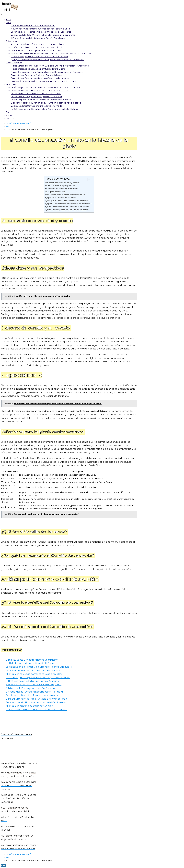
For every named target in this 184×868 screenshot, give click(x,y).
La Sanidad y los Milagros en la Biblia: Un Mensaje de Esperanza (41, 32)
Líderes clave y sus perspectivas (61, 186)
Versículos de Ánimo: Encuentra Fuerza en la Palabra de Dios (40, 91)
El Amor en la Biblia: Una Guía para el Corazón (33, 26)
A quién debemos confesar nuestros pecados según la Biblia (40, 29)
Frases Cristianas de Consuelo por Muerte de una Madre (38, 69)
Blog (8, 112)
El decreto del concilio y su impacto (62, 189)
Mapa (9, 115)
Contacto (11, 118)
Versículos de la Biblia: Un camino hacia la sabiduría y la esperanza (43, 35)
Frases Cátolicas (14, 63)
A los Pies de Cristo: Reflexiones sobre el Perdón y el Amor (38, 44)
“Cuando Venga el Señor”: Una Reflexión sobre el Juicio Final (40, 57)
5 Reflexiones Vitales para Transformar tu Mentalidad (36, 47)
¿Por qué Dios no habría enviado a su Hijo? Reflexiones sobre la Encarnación (48, 60)
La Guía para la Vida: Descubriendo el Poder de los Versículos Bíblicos (44, 109)
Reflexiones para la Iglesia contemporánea (66, 195)
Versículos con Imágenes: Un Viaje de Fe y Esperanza (36, 97)
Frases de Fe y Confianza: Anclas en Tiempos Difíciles (36, 75)
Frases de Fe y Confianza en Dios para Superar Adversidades (40, 78)
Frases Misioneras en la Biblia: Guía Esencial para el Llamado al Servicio (45, 81)
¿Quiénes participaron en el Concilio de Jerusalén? (69, 204)
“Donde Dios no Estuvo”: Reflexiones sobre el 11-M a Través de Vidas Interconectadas (51, 53)
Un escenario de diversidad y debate (63, 183)
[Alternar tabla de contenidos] (89, 179)
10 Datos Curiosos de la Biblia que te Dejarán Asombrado (38, 38)
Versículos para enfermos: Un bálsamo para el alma (36, 94)
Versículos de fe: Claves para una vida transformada (36, 106)
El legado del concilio (56, 192)
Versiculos (11, 84)
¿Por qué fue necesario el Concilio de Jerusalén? (68, 201)
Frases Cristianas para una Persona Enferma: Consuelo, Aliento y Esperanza (47, 72)
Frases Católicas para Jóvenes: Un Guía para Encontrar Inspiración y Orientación (50, 66)
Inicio (8, 20)
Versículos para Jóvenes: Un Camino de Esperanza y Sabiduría (41, 100)
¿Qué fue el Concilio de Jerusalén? (62, 198)
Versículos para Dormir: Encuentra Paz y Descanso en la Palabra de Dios (46, 87)
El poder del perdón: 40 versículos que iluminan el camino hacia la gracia (46, 103)
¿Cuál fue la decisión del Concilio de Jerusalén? (68, 207)
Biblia (8, 23)
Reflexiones (11, 41)
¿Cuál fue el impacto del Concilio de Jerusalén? (68, 210)
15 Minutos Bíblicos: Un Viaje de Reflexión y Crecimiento (37, 50)
